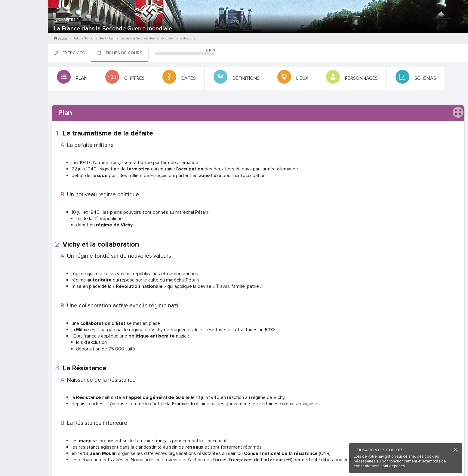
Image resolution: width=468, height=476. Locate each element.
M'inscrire (24, 27)
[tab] (71, 79)
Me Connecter (24, 36)
